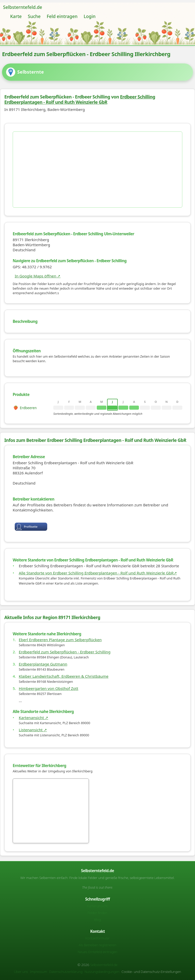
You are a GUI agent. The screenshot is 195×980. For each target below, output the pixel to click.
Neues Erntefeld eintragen (97, 952)
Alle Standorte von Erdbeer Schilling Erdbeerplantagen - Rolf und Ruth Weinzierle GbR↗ (98, 573)
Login (90, 16)
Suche (34, 16)
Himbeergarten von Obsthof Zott (48, 688)
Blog (98, 919)
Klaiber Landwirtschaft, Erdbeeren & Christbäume (64, 676)
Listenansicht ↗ (33, 730)
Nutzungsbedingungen (102, 971)
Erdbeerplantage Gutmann (43, 664)
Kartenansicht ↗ (34, 718)
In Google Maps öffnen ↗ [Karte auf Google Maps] (38, 276)
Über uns (21, 971)
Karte (16, 16)
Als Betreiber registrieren (97, 945)
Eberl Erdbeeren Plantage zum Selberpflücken (60, 640)
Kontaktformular (97, 938)
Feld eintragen (62, 16)
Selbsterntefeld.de (23, 7)
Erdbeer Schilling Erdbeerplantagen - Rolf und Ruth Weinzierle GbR (80, 99)
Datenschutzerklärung (66, 971)
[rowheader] (32, 408)
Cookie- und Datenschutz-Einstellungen (151, 971)
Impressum (38, 971)
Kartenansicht (97, 906)
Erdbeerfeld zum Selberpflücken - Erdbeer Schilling (65, 652)
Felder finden (97, 913)
